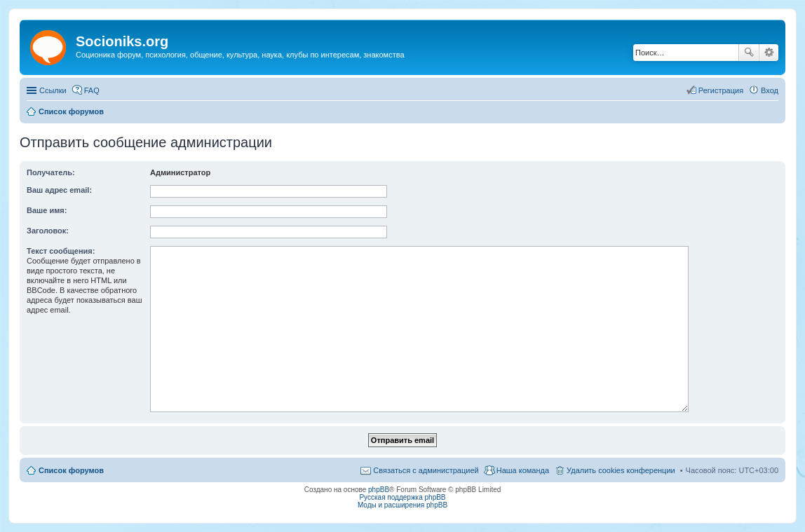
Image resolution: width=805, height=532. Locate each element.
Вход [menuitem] (770, 90)
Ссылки (53, 90)
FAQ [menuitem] (92, 90)
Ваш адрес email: (59, 190)
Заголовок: (48, 231)
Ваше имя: (47, 210)
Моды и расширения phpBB (402, 505)
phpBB (379, 490)
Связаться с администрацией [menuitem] (426, 470)
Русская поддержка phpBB (402, 497)
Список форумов (71, 470)
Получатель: (51, 172)
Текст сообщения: (61, 251)
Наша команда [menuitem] (523, 470)
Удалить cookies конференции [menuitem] (621, 470)
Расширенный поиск (769, 53)
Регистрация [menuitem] (721, 90)
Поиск (749, 53)
